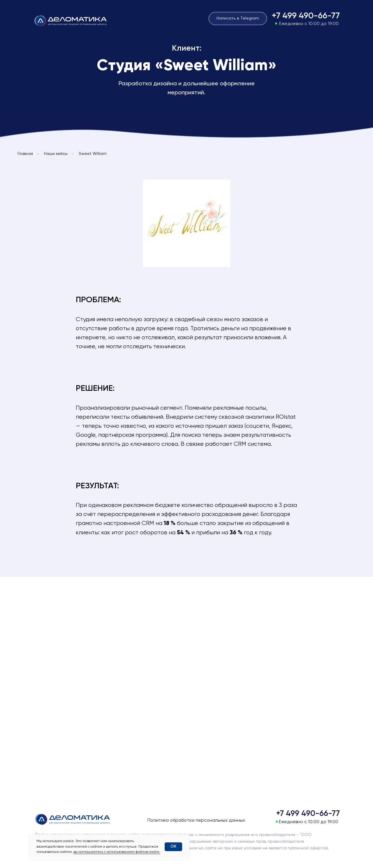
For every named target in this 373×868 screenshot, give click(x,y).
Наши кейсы (56, 154)
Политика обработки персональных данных (196, 821)
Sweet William (93, 154)
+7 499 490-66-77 (306, 16)
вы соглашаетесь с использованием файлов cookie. (117, 852)
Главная (25, 154)
